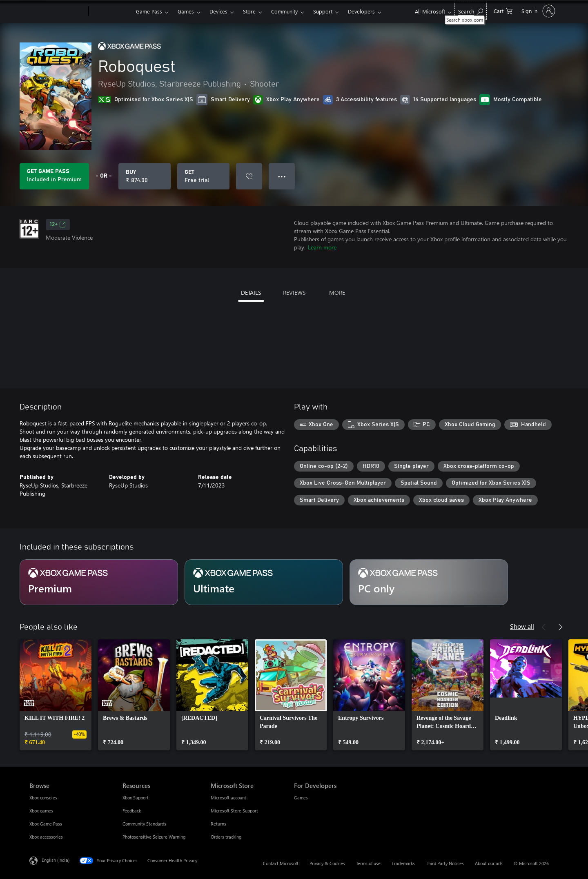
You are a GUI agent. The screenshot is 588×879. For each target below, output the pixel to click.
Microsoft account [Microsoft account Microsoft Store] (228, 798)
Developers (361, 11)
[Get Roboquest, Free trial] (203, 176)
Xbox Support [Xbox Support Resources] (136, 798)
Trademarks (403, 863)
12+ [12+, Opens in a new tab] (58, 225)
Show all (522, 626)
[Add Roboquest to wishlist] (249, 176)
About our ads (489, 863)
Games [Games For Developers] (301, 798)
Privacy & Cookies (327, 863)
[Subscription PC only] (429, 582)
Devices (218, 11)
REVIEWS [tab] (294, 293)
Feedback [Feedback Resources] (132, 811)
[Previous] (544, 627)
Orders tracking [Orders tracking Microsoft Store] (226, 837)
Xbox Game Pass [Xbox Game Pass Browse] (46, 824)
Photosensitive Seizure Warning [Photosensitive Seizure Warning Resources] (154, 837)
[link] (56, 695)
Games (186, 11)
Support (323, 11)
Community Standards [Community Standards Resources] (144, 824)
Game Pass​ (149, 11)
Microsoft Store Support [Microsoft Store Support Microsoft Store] (234, 811)
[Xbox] (111, 11)
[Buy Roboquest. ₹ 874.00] (145, 176)
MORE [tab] (337, 293)
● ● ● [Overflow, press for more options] (282, 176)
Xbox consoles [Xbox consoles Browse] (43, 798)
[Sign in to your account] (538, 11)
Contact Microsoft (281, 863)
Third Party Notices (445, 863)
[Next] (560, 627)
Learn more (322, 247)
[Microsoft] (57, 11)
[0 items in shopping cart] (503, 10)
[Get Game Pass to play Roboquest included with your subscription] (54, 176)
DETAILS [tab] (251, 293)
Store (249, 11)
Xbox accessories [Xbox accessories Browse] (46, 837)
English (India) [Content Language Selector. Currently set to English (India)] (56, 860)
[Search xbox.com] (471, 10)
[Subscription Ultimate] (264, 582)
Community (284, 11)
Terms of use (368, 863)
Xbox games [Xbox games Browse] (41, 811)
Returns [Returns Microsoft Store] (218, 824)
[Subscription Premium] (99, 582)
